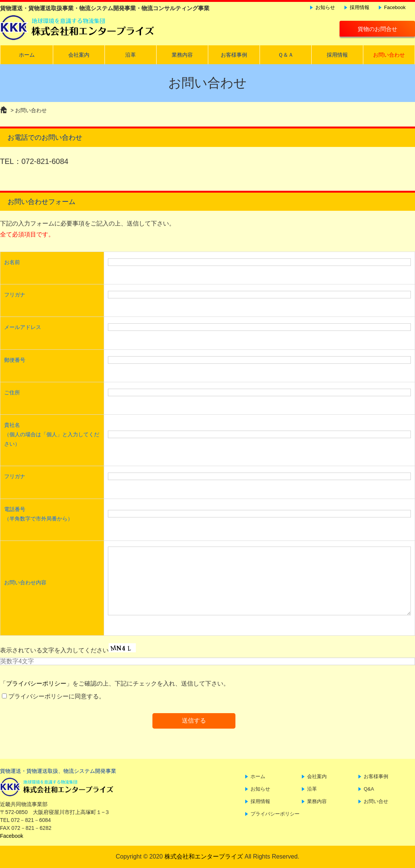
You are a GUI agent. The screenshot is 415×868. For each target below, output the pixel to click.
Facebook (395, 7)
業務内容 (182, 55)
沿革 (131, 55)
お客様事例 (234, 55)
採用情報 (360, 7)
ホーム (27, 55)
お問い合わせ (389, 55)
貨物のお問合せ (377, 29)
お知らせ (325, 7)
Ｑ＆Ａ (286, 55)
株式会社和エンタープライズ (204, 856)
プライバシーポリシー (36, 683)
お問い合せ (376, 801)
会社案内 (79, 55)
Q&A (369, 789)
